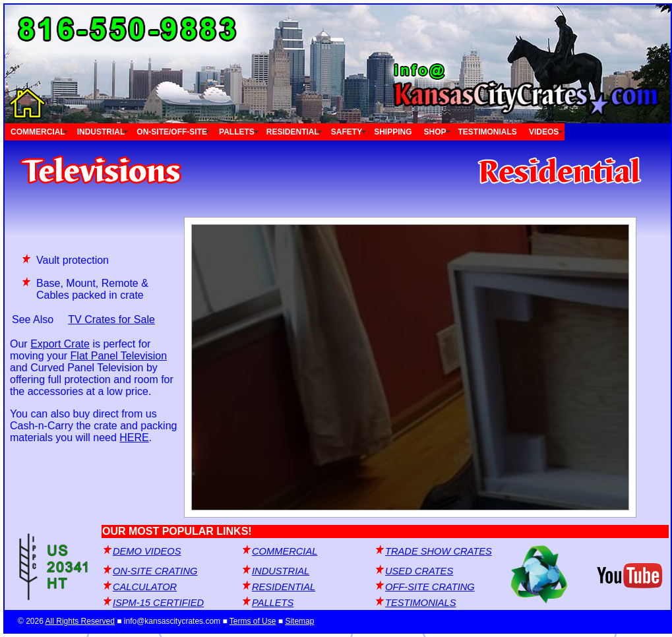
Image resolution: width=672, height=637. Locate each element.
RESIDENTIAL (293, 132)
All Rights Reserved (80, 621)
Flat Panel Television (119, 356)
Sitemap (299, 621)
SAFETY (347, 132)
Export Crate (60, 344)
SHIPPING (393, 132)
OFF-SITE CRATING (430, 587)
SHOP (435, 132)
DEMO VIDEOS (147, 551)
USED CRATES (419, 571)
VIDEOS (544, 132)
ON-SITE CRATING (155, 571)
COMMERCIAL (38, 132)
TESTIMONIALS (488, 132)
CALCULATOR (145, 587)
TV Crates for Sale (111, 319)
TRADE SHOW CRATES (439, 551)
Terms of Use (253, 621)
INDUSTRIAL (101, 132)
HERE (134, 438)
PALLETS (237, 132)
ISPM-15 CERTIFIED (158, 603)
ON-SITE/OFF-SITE (172, 132)
